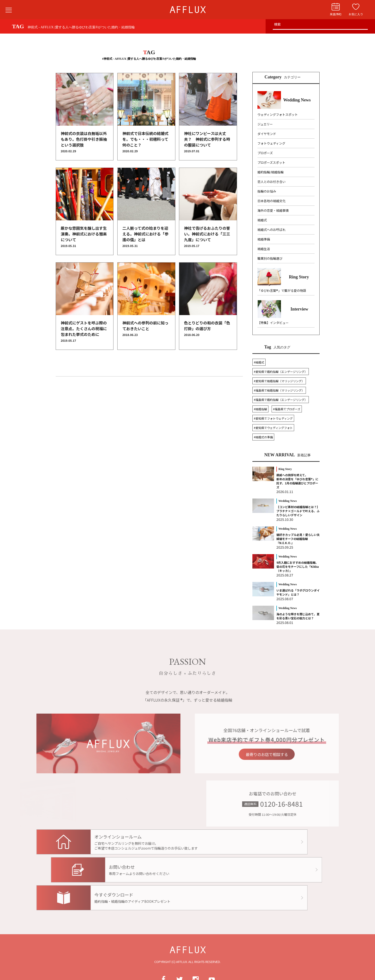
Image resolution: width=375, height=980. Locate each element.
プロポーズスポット (271, 162)
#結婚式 (259, 362)
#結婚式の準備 (263, 437)
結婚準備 (264, 239)
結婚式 (262, 220)
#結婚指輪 (260, 409)
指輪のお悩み (267, 191)
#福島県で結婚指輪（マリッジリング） (279, 390)
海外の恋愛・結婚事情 (273, 210)
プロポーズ (265, 153)
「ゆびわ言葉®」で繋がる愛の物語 (282, 290)
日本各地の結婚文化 (271, 201)
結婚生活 (264, 249)
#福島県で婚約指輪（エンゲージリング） (281, 400)
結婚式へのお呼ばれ (271, 230)
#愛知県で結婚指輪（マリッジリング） (279, 381)
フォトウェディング (271, 143)
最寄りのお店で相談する (278, 754)
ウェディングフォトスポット (278, 114)
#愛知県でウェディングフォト (273, 428)
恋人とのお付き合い (271, 182)
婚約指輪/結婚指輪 (271, 172)
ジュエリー (265, 124)
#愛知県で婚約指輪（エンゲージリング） (281, 372)
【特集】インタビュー (273, 323)
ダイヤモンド (267, 134)
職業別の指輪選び (270, 258)
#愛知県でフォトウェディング (273, 418)
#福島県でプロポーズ (287, 409)
